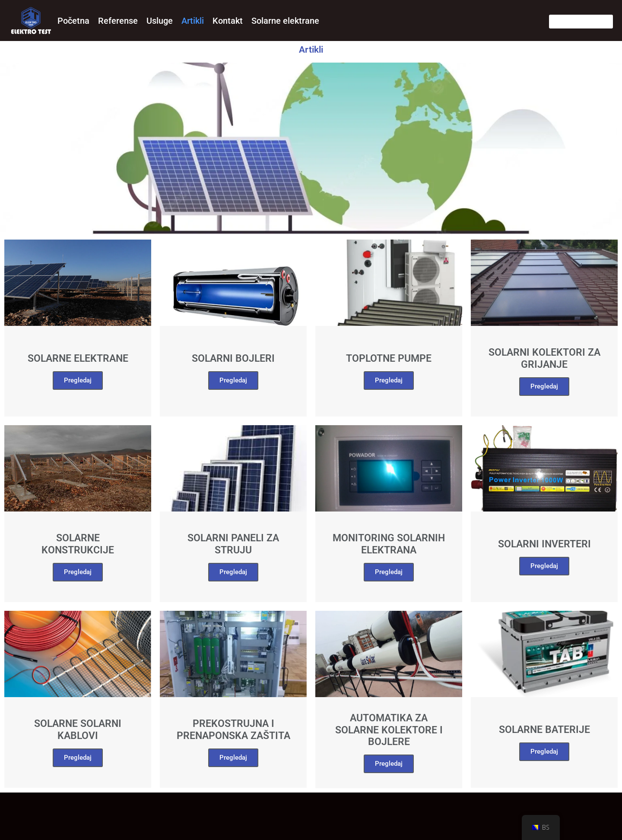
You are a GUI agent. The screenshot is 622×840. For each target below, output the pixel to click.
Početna (73, 21)
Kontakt (228, 21)
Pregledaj (78, 572)
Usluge (160, 21)
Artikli (193, 21)
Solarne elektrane (285, 21)
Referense (118, 21)
